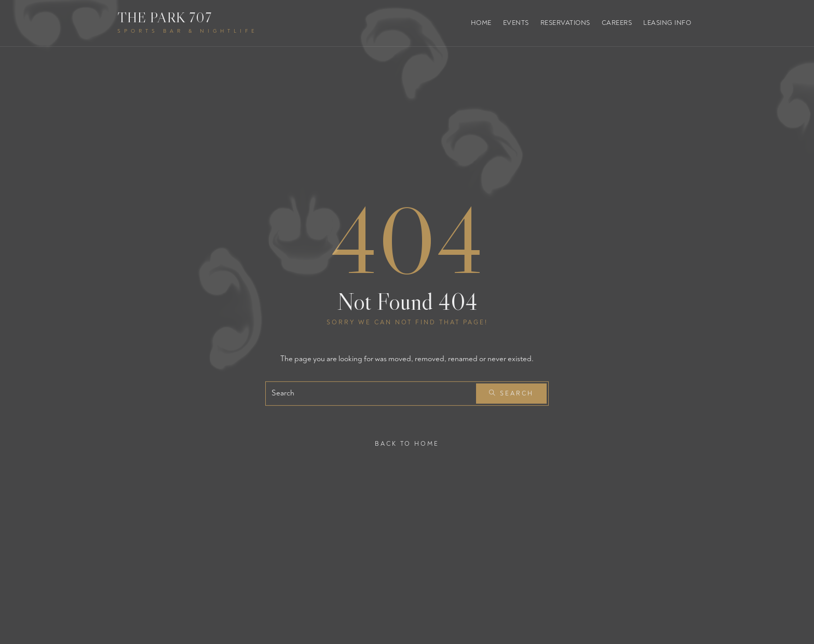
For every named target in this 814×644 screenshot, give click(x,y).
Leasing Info (667, 23)
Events (516, 23)
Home (481, 23)
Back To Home (407, 443)
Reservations (565, 23)
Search (511, 394)
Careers (617, 23)
